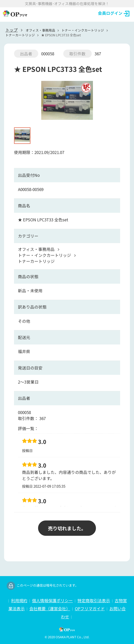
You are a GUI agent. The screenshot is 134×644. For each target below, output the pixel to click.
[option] (67, 102)
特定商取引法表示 (94, 600)
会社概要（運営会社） (50, 609)
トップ (12, 30)
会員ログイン (114, 13)
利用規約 (19, 600)
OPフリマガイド (90, 609)
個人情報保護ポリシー (52, 600)
